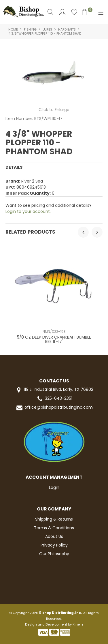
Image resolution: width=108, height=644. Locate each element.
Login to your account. (28, 211)
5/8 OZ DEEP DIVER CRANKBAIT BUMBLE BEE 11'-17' (54, 339)
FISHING (30, 29)
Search (51, 12)
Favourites (74, 12)
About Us (54, 536)
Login (54, 487)
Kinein (78, 624)
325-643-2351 (54, 399)
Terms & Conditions (54, 528)
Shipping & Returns (54, 519)
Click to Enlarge (54, 110)
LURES (47, 29)
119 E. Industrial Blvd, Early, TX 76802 (54, 390)
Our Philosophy (54, 554)
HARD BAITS (67, 29)
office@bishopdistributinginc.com (54, 408)
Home (13, 29)
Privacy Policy (54, 545)
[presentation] (83, 232)
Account (62, 12)
